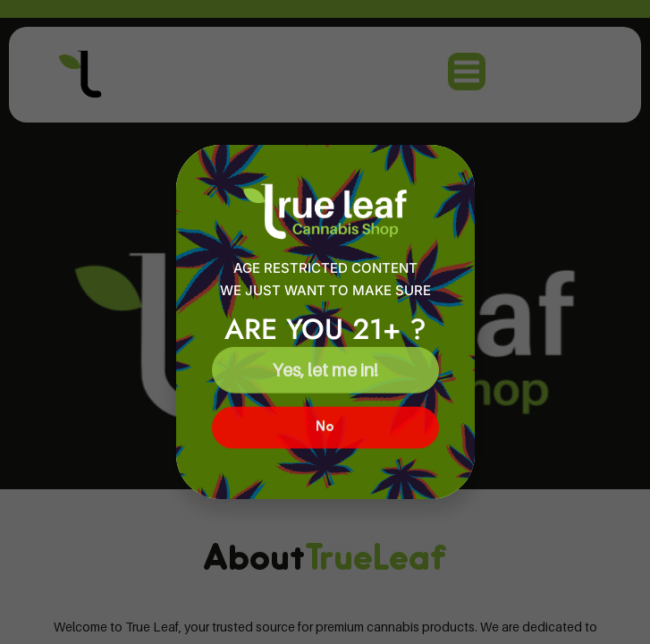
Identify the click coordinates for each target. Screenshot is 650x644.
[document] (325, 322)
